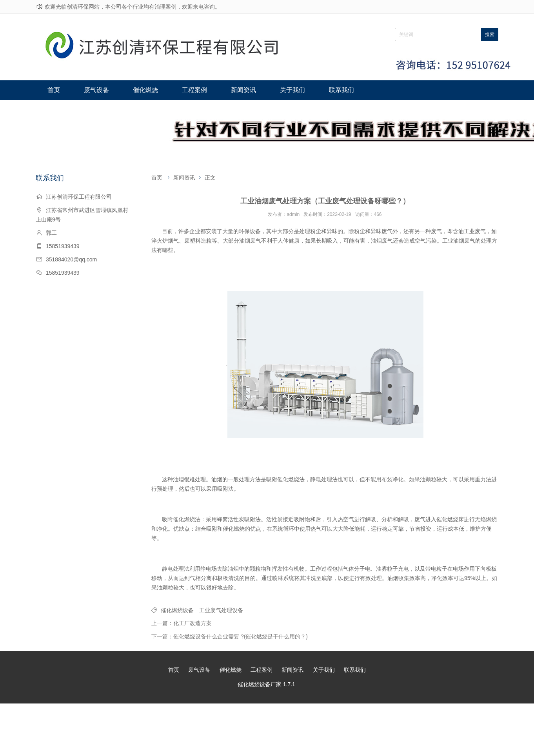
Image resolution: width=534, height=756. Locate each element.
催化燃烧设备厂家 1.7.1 (266, 684)
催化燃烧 (142, 90)
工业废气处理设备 (221, 610)
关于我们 (284, 90)
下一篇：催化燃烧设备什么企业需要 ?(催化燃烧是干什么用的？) (230, 636)
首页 (53, 90)
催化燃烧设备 (177, 610)
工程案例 (189, 90)
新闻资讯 (236, 90)
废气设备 (94, 90)
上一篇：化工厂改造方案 (182, 623)
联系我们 (331, 90)
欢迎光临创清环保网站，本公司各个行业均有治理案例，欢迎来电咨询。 (133, 7)
